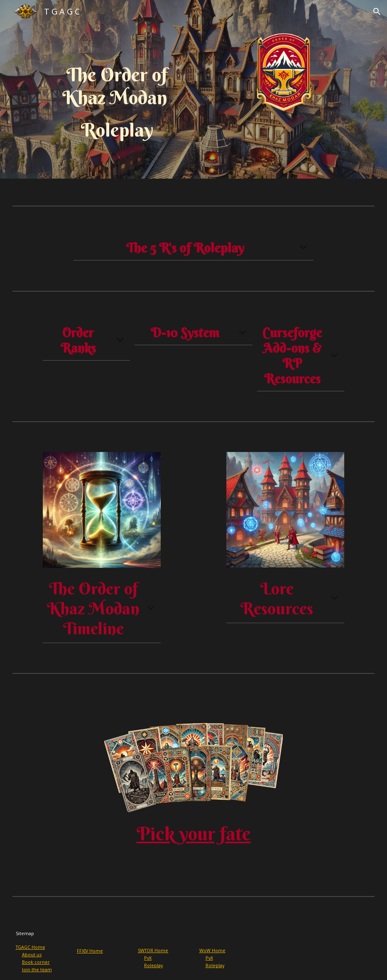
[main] (117, 103)
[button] (377, 12)
